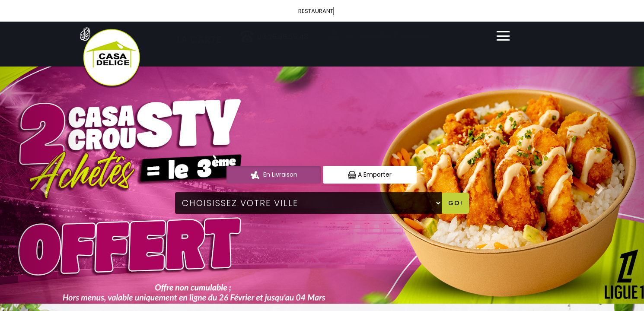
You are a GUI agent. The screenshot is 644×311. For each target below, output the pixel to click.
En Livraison (273, 175)
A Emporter (370, 175)
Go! (456, 203)
